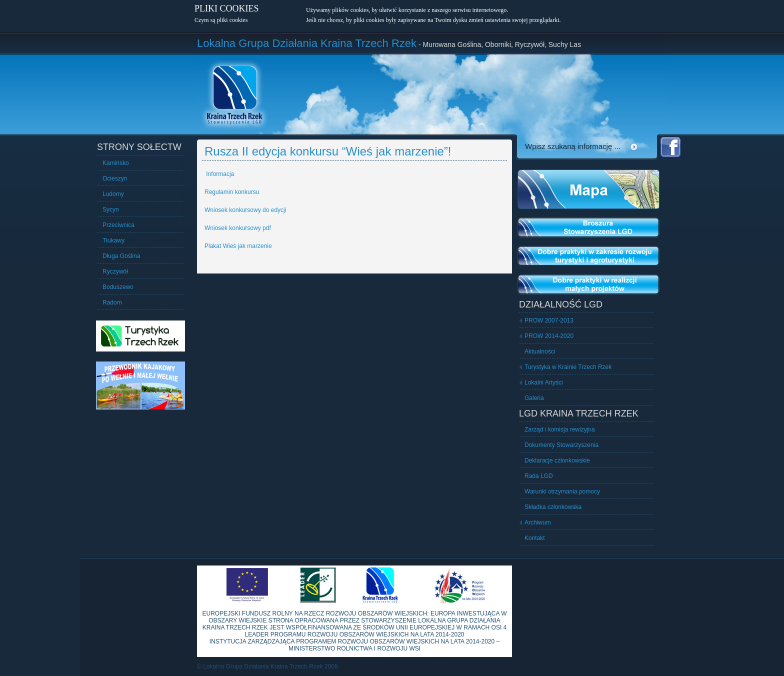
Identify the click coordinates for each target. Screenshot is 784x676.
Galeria (534, 398)
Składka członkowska (553, 507)
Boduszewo (118, 287)
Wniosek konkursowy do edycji (245, 210)
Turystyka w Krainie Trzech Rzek (568, 367)
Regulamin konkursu (232, 192)
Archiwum (538, 522)
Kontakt (535, 538)
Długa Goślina (121, 256)
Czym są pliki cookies (221, 20)
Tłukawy (113, 240)
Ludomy (113, 194)
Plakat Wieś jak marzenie (238, 246)
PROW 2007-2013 (549, 320)
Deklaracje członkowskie (557, 460)
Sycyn (111, 209)
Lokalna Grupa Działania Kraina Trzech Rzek (307, 43)
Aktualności (540, 351)
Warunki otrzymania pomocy (562, 491)
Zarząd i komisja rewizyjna (560, 429)
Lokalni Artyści (544, 382)
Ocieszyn (115, 178)
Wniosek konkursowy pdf (238, 228)
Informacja (219, 174)
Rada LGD (539, 476)
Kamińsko (116, 163)
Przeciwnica (118, 225)
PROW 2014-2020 (549, 336)
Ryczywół (115, 271)
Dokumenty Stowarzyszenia (561, 445)
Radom (112, 302)
